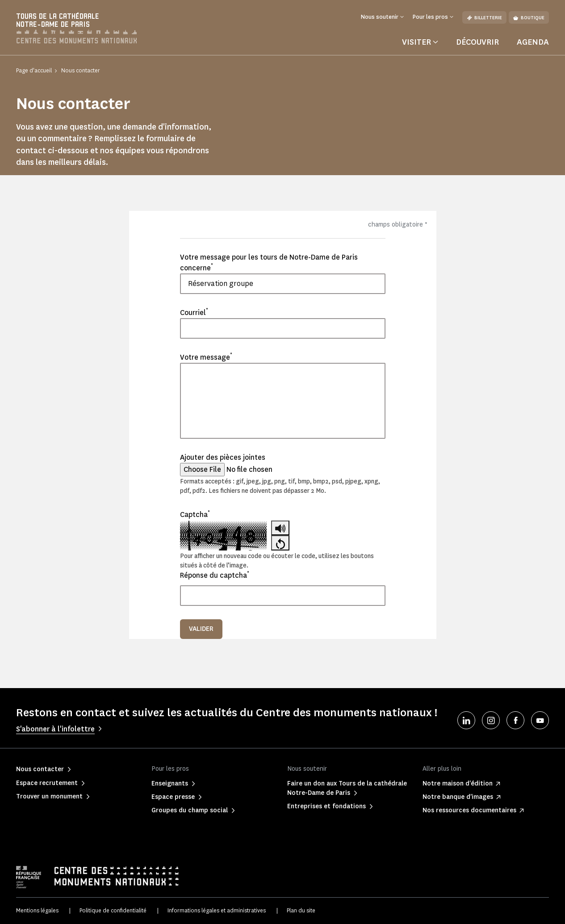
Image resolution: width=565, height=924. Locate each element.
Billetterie (484, 18)
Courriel (194, 312)
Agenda (533, 42)
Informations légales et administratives (217, 910)
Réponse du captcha (215, 575)
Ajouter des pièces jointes (223, 457)
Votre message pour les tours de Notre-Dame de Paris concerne (269, 262)
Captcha (195, 514)
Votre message (206, 357)
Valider (201, 629)
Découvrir (477, 42)
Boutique (529, 18)
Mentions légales (37, 910)
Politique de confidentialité (113, 910)
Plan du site (301, 910)
